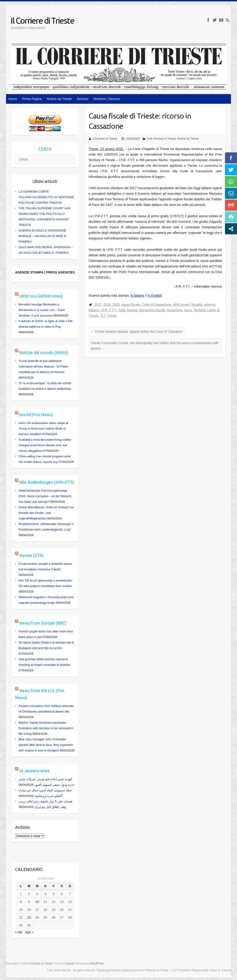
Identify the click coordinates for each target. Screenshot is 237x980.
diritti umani (181, 305)
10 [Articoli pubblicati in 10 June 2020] (37, 902)
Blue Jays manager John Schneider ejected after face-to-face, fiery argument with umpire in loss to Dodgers (46, 745)
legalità (132, 310)
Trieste (112, 316)
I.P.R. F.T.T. (109, 310)
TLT (103, 316)
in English (155, 295)
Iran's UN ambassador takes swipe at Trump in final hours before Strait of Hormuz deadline (43, 429)
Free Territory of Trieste (161, 139)
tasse (188, 310)
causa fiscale (131, 305)
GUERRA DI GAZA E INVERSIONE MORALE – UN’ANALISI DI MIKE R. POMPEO (43, 236)
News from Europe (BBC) (43, 623)
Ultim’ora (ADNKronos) (41, 296)
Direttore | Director (107, 99)
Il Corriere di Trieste (42, 20)
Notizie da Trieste (59, 99)
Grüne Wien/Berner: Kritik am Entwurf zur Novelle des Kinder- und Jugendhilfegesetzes (46, 513)
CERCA (45, 149)
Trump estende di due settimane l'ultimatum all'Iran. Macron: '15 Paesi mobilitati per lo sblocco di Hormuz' (43, 366)
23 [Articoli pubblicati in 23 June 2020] (29, 917)
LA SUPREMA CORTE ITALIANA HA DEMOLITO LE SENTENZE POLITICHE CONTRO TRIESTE (46, 197)
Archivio (83, 99)
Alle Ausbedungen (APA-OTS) (47, 482)
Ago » (30, 932)
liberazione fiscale (152, 310)
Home (13, 99)
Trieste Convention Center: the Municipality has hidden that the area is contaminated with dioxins (155, 346)
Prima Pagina (32, 99)
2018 (107, 305)
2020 (116, 305)
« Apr (19, 932)
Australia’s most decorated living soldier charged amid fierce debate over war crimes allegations (45, 445)
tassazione (175, 310)
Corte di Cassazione (156, 305)
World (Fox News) (36, 415)
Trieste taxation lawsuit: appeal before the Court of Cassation (137, 332)
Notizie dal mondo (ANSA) (44, 352)
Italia (122, 310)
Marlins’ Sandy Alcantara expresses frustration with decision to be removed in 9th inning (46, 728)
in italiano (137, 295)
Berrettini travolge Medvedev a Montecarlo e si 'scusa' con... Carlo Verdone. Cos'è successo (42, 310)
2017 (98, 305)
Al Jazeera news (34, 771)
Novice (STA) (31, 555)
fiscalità (197, 305)
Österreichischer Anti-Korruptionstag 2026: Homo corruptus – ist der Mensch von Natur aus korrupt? (45, 496)
